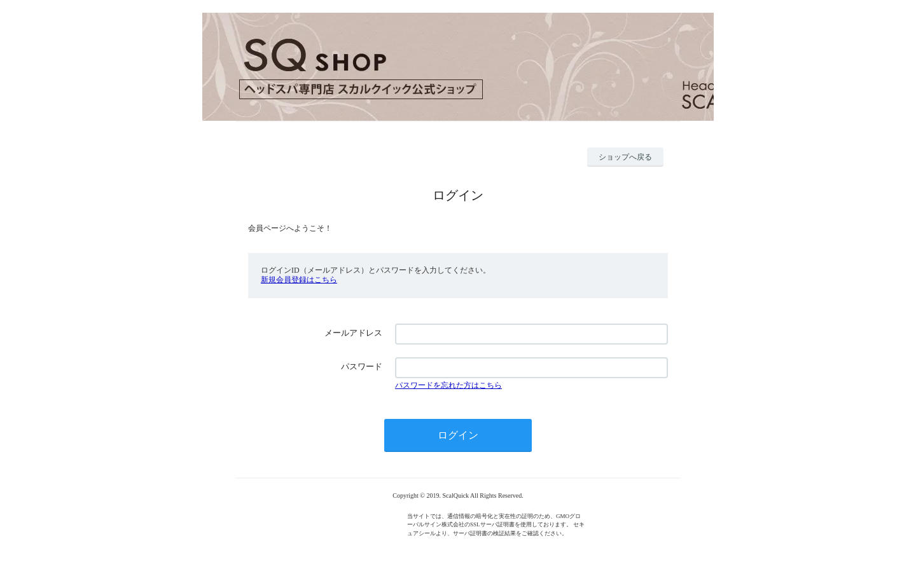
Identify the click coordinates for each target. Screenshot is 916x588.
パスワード (362, 366)
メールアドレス (353, 333)
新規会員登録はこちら (299, 280)
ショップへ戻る (625, 157)
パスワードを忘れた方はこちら (448, 385)
